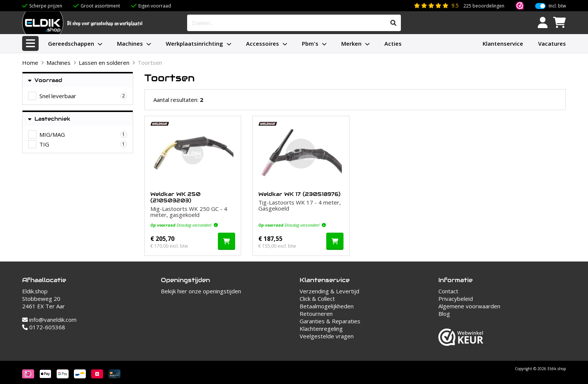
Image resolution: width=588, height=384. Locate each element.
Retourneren (316, 314)
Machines (130, 43)
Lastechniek (49, 119)
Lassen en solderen (104, 63)
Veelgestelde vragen (327, 336)
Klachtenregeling (321, 329)
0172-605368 (44, 327)
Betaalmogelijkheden (327, 306)
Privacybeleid (456, 299)
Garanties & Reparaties (330, 321)
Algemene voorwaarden (469, 306)
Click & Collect (317, 299)
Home (30, 63)
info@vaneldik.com (49, 320)
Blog (444, 314)
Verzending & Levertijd (329, 291)
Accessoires (262, 43)
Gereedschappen (71, 43)
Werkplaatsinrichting (194, 43)
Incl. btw (557, 6)
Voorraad (45, 80)
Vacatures (552, 43)
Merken (351, 43)
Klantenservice (503, 43)
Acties (393, 43)
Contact (448, 291)
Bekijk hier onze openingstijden (201, 291)
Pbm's (310, 43)
